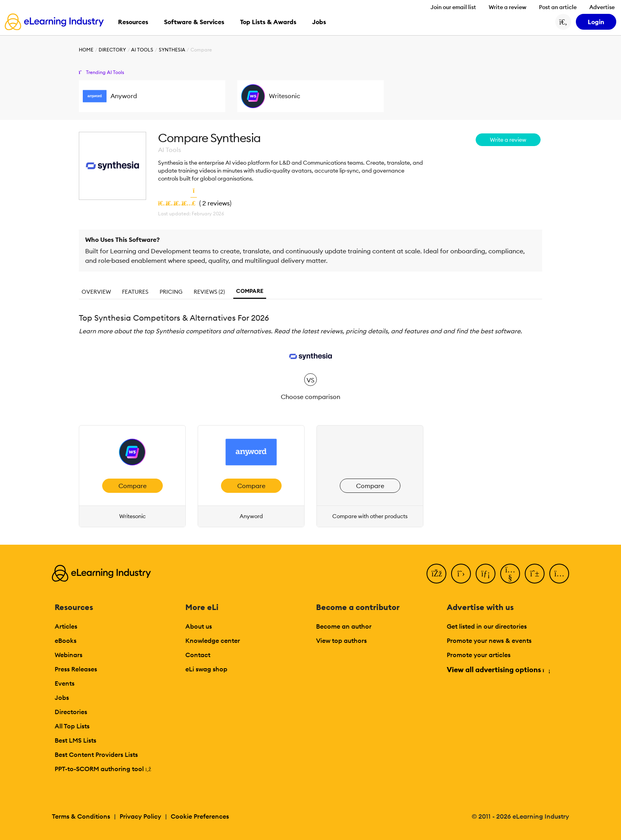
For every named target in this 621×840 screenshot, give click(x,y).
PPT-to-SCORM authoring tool (103, 769)
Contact (198, 655)
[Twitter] (461, 574)
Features (135, 292)
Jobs (62, 697)
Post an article (558, 7)
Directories (71, 712)
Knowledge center (213, 640)
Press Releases (76, 669)
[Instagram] (559, 574)
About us (199, 626)
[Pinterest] (535, 574)
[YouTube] (510, 574)
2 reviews (216, 203)
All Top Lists (72, 726)
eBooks (66, 640)
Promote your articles (479, 655)
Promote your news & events (489, 640)
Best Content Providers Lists (96, 754)
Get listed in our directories (487, 626)
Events (65, 683)
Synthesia (172, 50)
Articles (66, 626)
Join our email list (453, 7)
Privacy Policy (140, 816)
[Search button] (563, 22)
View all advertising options (498, 670)
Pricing (171, 292)
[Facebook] (436, 574)
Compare (250, 291)
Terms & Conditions (81, 816)
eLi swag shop (206, 669)
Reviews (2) (209, 292)
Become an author (344, 626)
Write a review (508, 7)
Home (86, 50)
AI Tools (142, 50)
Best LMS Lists (75, 740)
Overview (96, 292)
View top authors (341, 640)
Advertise (602, 7)
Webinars (69, 655)
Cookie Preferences (200, 816)
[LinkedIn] (486, 574)
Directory (112, 50)
